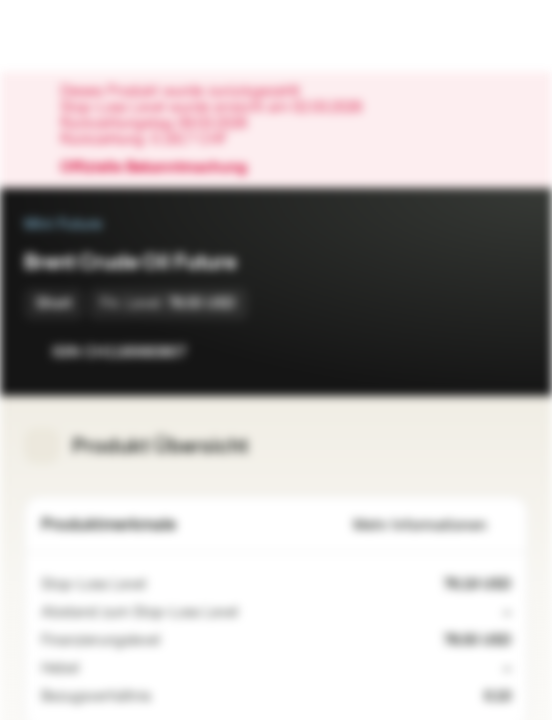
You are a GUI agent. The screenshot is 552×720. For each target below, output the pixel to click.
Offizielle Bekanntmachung (163, 168)
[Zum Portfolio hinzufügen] (508, 352)
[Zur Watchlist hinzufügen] (468, 352)
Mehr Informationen (432, 525)
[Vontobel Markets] (78, 36)
